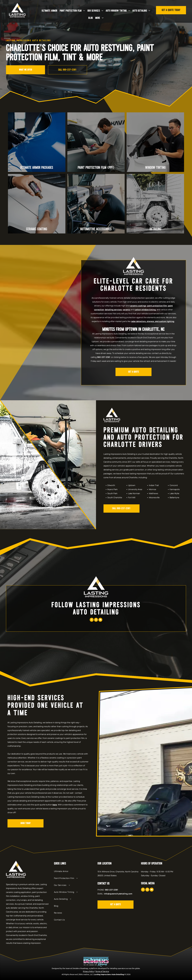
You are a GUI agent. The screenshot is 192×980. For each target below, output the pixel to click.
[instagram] (96, 620)
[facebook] (92, 620)
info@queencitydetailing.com (118, 894)
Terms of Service (102, 971)
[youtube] (100, 620)
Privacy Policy (88, 971)
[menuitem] (49, 11)
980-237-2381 (104, 357)
